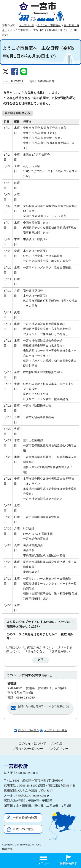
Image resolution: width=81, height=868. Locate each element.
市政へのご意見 (23, 829)
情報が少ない (37, 651)
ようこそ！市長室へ (49, 25)
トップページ (27, 25)
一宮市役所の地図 (25, 818)
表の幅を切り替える (17, 113)
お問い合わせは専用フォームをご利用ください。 (44, 708)
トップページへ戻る (56, 730)
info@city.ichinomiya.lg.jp (32, 796)
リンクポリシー (58, 749)
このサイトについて (32, 743)
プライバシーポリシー (28, 749)
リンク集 (56, 743)
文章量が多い (61, 651)
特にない (15, 647)
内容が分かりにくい (41, 647)
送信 (41, 660)
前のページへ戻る (29, 730)
